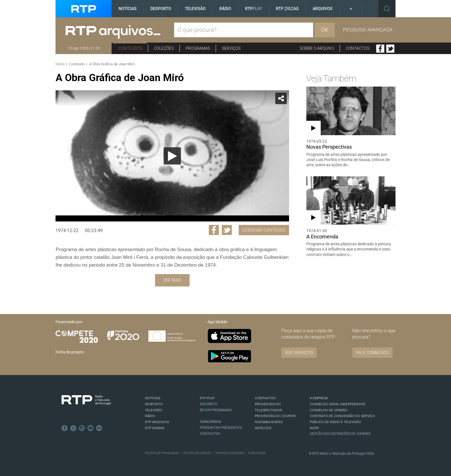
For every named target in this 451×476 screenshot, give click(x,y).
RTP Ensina (155, 428)
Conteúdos (130, 48)
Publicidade (257, 453)
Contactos (358, 48)
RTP (254, 9)
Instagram (82, 428)
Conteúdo (77, 64)
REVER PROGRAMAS (216, 410)
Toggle (387, 9)
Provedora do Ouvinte (275, 416)
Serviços (231, 48)
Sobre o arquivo (317, 48)
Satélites (263, 428)
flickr (99, 428)
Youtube (91, 428)
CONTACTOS (265, 398)
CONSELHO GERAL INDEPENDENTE (338, 404)
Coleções (164, 48)
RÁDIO (150, 416)
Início (60, 64)
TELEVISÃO (154, 410)
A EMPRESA (319, 398)
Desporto (161, 9)
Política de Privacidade (162, 453)
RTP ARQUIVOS (157, 422)
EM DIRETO (209, 404)
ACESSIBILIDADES (269, 422)
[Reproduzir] (172, 156)
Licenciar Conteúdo (264, 230)
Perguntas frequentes (221, 428)
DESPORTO (154, 404)
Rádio (225, 9)
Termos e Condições (230, 453)
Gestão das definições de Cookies (340, 434)
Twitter (390, 49)
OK (325, 30)
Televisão (195, 9)
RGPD (314, 428)
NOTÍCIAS (153, 398)
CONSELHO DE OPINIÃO (329, 410)
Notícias (128, 9)
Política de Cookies (197, 453)
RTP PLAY (207, 398)
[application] (172, 156)
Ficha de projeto (70, 352)
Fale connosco (372, 353)
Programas (198, 48)
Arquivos (323, 9)
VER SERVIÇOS (299, 353)
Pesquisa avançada (368, 30)
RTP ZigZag (287, 9)
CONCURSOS (210, 422)
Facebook (380, 49)
